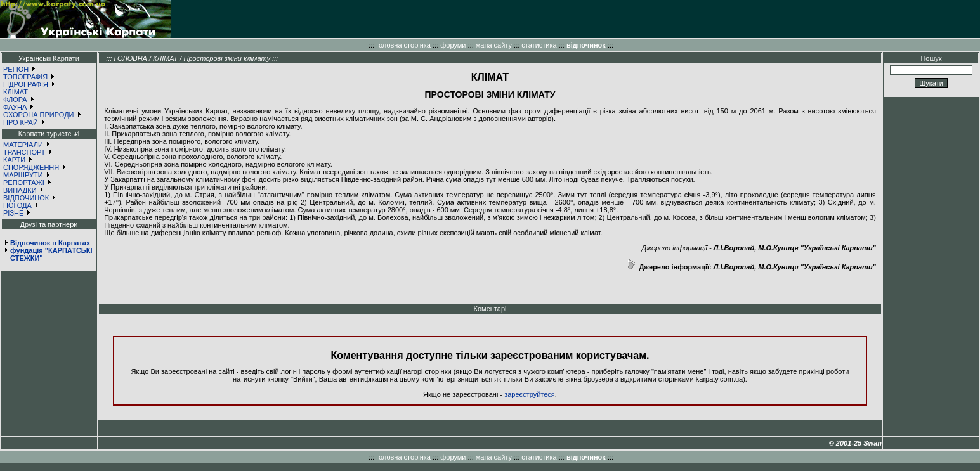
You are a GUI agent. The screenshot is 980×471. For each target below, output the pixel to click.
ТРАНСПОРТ (24, 152)
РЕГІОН (16, 69)
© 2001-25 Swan (855, 443)
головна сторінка (403, 45)
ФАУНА (15, 107)
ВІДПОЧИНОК (26, 198)
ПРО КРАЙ (21, 122)
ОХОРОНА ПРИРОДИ (39, 115)
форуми (453, 45)
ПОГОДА (17, 205)
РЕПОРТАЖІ (24, 183)
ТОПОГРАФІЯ (25, 77)
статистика (539, 45)
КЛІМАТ (16, 92)
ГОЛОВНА (130, 58)
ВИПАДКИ (20, 190)
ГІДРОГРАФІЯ (26, 84)
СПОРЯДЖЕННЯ (31, 167)
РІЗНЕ (13, 213)
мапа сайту (494, 45)
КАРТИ (14, 160)
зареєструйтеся (530, 394)
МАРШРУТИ (23, 175)
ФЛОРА (15, 100)
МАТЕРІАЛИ (23, 145)
